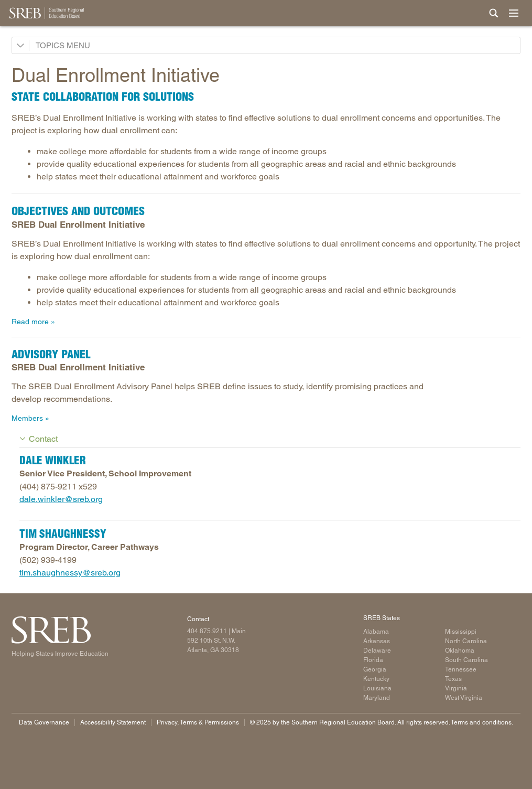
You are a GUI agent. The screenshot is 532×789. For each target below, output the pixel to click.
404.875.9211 (207, 631)
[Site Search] (494, 13)
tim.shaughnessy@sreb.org (70, 573)
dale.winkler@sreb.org (61, 499)
